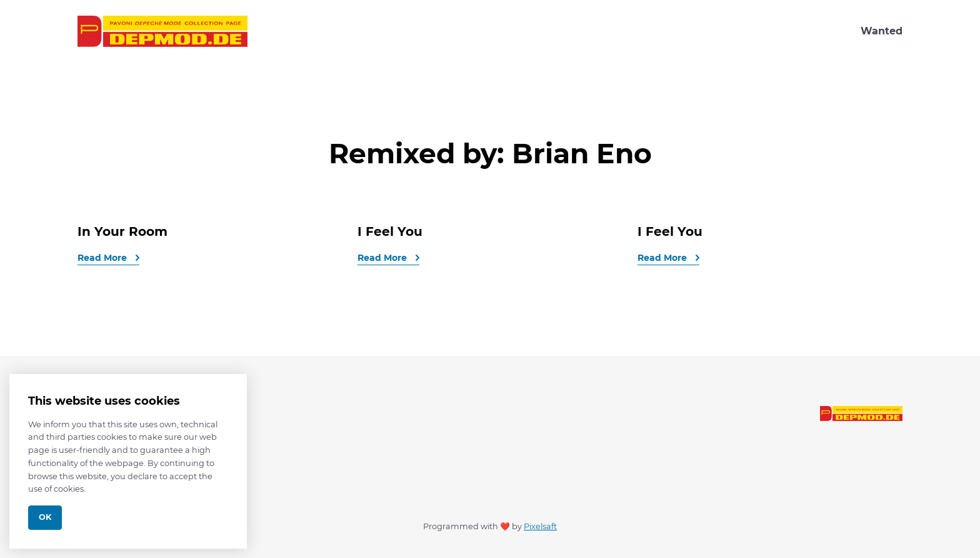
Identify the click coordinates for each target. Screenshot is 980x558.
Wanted (882, 31)
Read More (103, 258)
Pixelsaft (540, 526)
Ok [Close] (45, 517)
